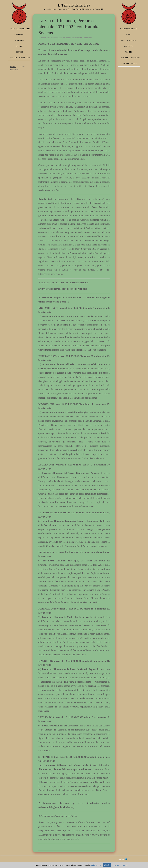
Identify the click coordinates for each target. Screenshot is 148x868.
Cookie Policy (95, 865)
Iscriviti (13, 67)
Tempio (129, 52)
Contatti (129, 46)
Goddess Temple (129, 64)
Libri (129, 35)
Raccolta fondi (129, 40)
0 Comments (87, 38)
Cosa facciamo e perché (20, 29)
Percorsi (19, 40)
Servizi (19, 52)
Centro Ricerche (129, 29)
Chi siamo (19, 35)
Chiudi (107, 865)
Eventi (19, 46)
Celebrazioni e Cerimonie (20, 58)
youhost (123, 859)
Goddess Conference (130, 58)
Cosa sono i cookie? (120, 865)
